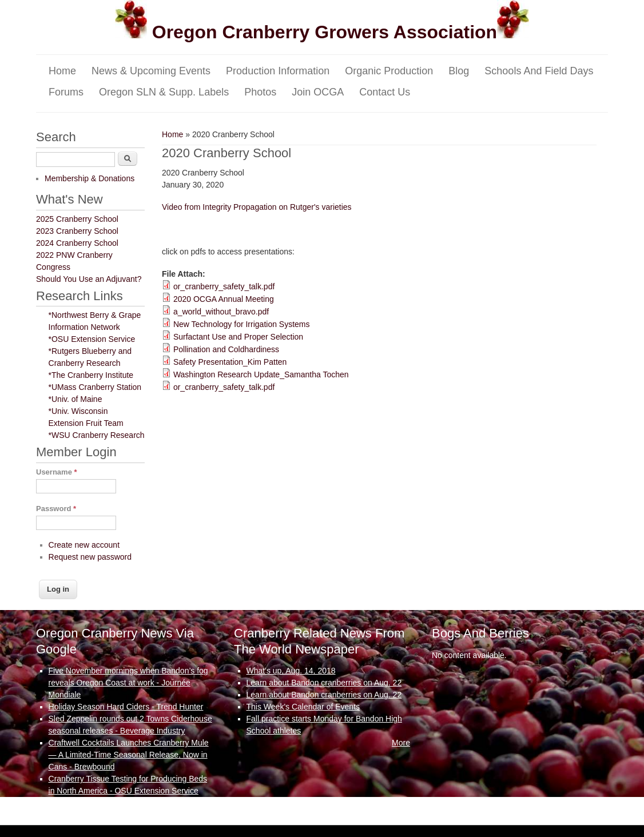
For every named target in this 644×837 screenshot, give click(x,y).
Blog (459, 71)
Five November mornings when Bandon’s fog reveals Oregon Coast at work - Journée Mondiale (128, 683)
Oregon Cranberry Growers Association (322, 32)
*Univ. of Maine (75, 399)
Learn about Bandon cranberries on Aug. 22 (324, 683)
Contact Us (385, 92)
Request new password (90, 557)
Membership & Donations (90, 178)
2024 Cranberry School (77, 243)
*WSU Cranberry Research (97, 435)
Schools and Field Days (539, 71)
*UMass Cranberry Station (95, 387)
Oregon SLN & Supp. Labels (164, 92)
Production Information (278, 71)
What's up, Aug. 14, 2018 (291, 671)
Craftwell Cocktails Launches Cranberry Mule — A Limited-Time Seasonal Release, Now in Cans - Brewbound (129, 755)
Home (62, 71)
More (203, 803)
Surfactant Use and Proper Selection (238, 337)
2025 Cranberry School (77, 219)
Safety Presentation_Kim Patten (230, 362)
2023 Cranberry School (77, 231)
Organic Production (389, 71)
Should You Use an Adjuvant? (89, 279)
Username (57, 472)
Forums (66, 92)
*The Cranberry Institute (91, 375)
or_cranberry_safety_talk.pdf (224, 286)
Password (56, 509)
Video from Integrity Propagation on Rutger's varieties (257, 207)
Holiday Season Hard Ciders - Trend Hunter (126, 707)
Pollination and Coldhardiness (226, 349)
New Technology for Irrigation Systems (242, 324)
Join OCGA (318, 92)
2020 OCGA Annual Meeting (224, 299)
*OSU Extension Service (92, 339)
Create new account (84, 545)
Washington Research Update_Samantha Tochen (261, 374)
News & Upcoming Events (151, 71)
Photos (260, 92)
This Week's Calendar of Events (303, 707)
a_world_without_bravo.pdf (221, 312)
